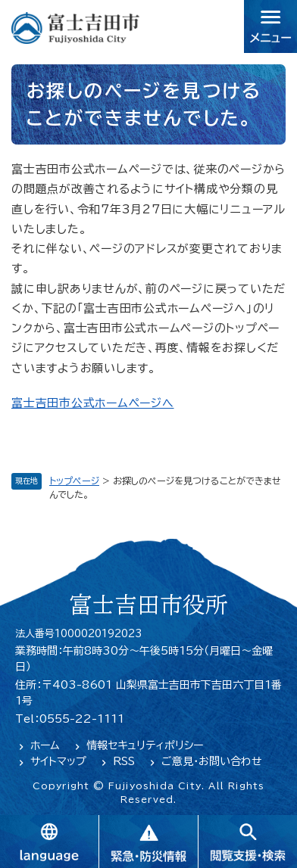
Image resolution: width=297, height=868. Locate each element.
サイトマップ (58, 761)
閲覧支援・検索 (247, 842)
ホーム (45, 745)
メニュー (270, 26)
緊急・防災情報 (148, 842)
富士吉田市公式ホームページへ (93, 403)
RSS (124, 761)
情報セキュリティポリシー (145, 745)
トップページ (74, 481)
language (49, 842)
